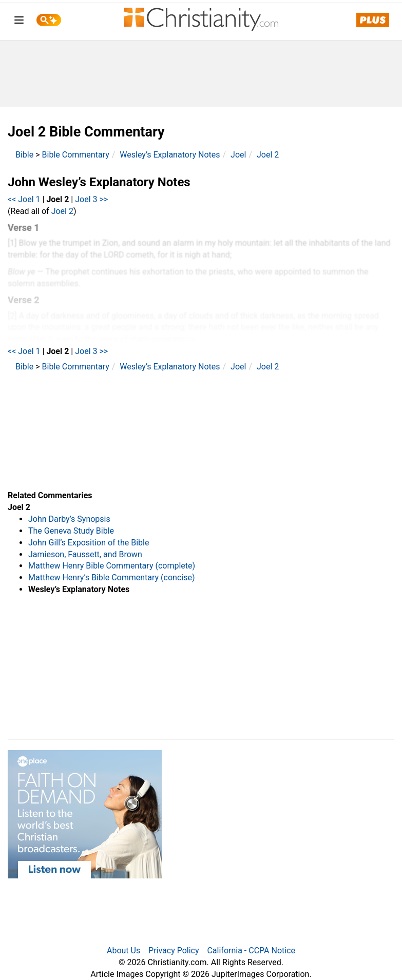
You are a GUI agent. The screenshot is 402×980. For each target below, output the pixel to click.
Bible (24, 155)
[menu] (19, 22)
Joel (238, 155)
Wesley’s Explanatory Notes (170, 155)
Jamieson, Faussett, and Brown (85, 554)
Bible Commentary (76, 155)
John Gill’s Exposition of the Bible (89, 543)
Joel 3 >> (91, 199)
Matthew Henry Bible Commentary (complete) (112, 566)
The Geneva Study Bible (71, 531)
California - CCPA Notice (251, 950)
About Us (123, 950)
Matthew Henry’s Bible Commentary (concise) (112, 577)
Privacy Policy (174, 950)
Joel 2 (268, 155)
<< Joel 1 (24, 199)
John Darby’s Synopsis (69, 519)
